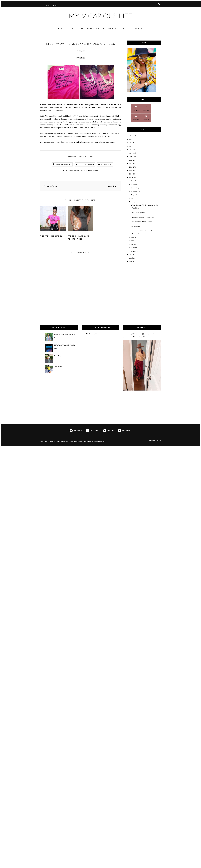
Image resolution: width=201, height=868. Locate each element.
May (133, 237)
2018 (131, 160)
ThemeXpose (60, 441)
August (133, 195)
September (134, 191)
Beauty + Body (110, 29)
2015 (131, 171)
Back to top (155, 440)
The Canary (58, 367)
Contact (125, 29)
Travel (80, 29)
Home (48, 6)
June (133, 202)
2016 (131, 167)
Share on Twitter (86, 164)
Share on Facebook (63, 164)
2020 (131, 153)
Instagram (146, 118)
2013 (131, 177)
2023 (131, 143)
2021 (131, 150)
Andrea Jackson (83, 116)
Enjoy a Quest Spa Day (138, 213)
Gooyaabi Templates (84, 441)
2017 (131, 164)
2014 (131, 174)
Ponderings (93, 29)
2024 (131, 139)
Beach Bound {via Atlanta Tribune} (141, 222)
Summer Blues (135, 226)
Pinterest (136, 108)
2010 (131, 262)
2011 (131, 258)
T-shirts (95, 171)
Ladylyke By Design (86, 171)
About (56, 6)
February (134, 248)
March (133, 244)
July (132, 198)
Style (70, 29)
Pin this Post (107, 164)
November (134, 184)
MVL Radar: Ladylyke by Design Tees (142, 217)
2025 (131, 136)
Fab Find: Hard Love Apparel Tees (79, 237)
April (133, 241)
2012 (131, 255)
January (133, 251)
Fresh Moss (58, 356)
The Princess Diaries (51, 236)
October (134, 188)
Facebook (146, 108)
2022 (131, 146)
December (134, 181)
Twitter (136, 118)
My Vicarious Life (92, 334)
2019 (131, 157)
